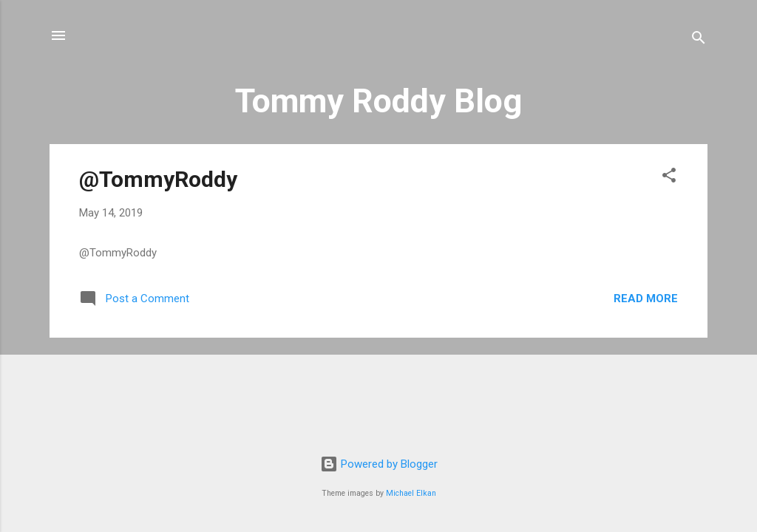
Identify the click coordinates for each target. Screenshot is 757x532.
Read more (646, 299)
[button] (669, 178)
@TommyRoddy (158, 179)
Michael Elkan (411, 493)
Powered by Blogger (379, 464)
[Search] (699, 40)
